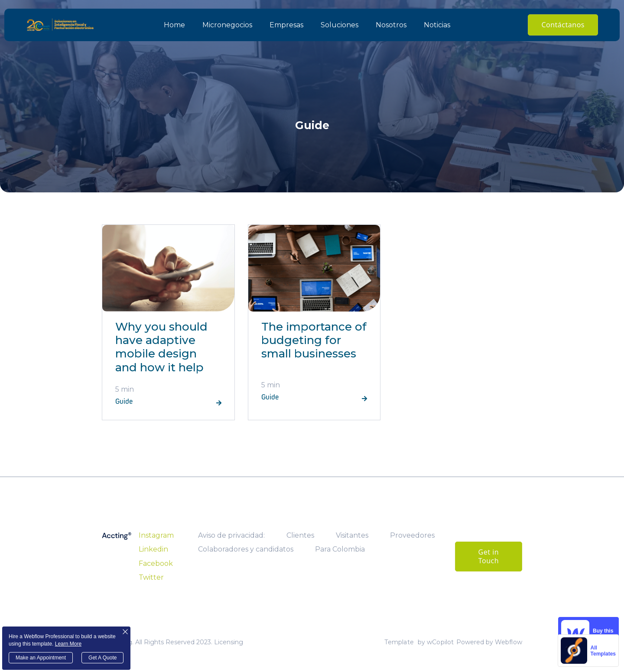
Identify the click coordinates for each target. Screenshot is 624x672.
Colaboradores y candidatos (246, 549)
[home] (60, 25)
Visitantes (352, 535)
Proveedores (412, 535)
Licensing (229, 642)
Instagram (156, 535)
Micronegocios (227, 25)
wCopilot (440, 642)
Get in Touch (489, 556)
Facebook (156, 563)
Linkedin (153, 549)
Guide (124, 402)
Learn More (68, 644)
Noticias (437, 25)
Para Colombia (340, 549)
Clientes (300, 535)
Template (399, 642)
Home (174, 25)
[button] (340, 25)
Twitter (151, 577)
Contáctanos (563, 25)
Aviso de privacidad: (231, 535)
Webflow (509, 642)
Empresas (286, 25)
